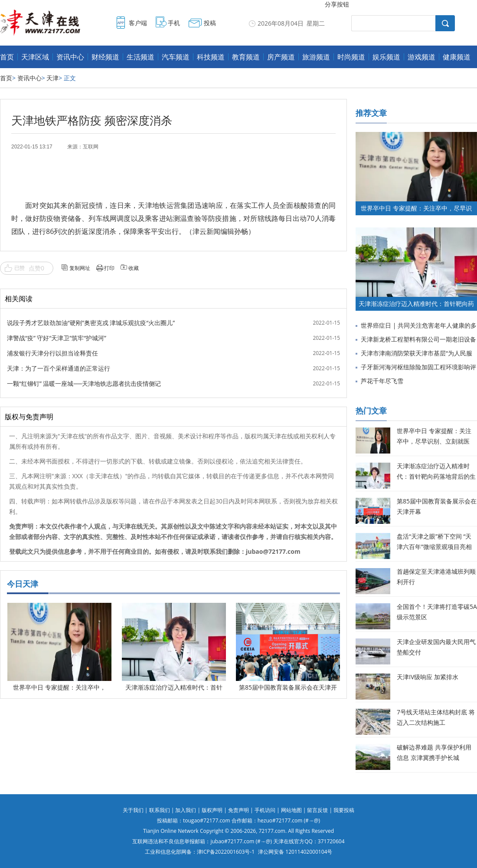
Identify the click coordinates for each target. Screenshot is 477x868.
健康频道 (457, 57)
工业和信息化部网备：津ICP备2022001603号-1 (200, 852)
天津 (52, 78)
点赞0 (36, 268)
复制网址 (80, 268)
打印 (109, 268)
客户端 (138, 23)
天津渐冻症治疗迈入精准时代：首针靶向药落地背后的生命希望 (436, 476)
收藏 (134, 268)
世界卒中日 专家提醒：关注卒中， (59, 687)
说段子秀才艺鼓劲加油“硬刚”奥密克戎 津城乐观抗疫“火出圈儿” (91, 323)
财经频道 (105, 57)
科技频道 (211, 57)
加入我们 (186, 810)
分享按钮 (337, 4)
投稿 (210, 23)
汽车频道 (176, 57)
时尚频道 (351, 57)
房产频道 (281, 57)
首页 (7, 57)
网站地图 (291, 810)
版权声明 (212, 810)
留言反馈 (317, 810)
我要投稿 (344, 810)
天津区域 (35, 57)
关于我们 (133, 810)
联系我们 (160, 810)
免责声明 (238, 810)
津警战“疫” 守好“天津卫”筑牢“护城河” (57, 338)
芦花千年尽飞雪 (382, 381)
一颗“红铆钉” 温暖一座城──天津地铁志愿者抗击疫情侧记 (84, 383)
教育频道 (246, 57)
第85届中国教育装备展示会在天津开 (288, 687)
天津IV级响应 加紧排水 (428, 677)
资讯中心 (70, 57)
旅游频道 (316, 57)
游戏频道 (421, 57)
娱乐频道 (386, 57)
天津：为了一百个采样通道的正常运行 (59, 368)
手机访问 (265, 810)
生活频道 (140, 57)
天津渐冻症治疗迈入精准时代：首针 (174, 687)
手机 (174, 23)
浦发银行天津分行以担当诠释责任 (52, 353)
